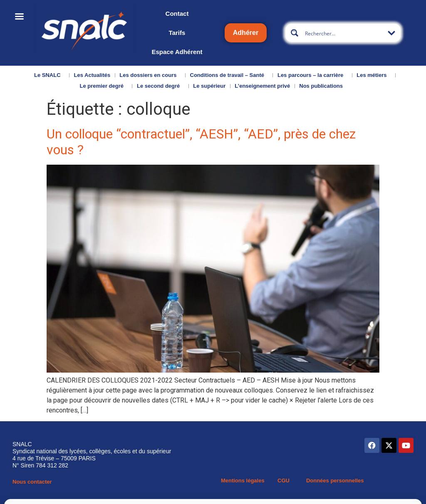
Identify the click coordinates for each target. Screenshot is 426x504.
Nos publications (323, 86)
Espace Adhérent (177, 52)
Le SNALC (50, 75)
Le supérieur (209, 86)
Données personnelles (335, 481)
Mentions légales (243, 481)
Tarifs (177, 33)
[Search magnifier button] (295, 33)
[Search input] (343, 33)
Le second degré (160, 86)
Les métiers (374, 75)
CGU (284, 481)
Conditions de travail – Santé (229, 75)
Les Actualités (92, 75)
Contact (177, 14)
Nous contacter (32, 482)
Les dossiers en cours (150, 75)
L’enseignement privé (262, 86)
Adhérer (246, 33)
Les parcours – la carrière (312, 75)
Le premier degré (104, 86)
